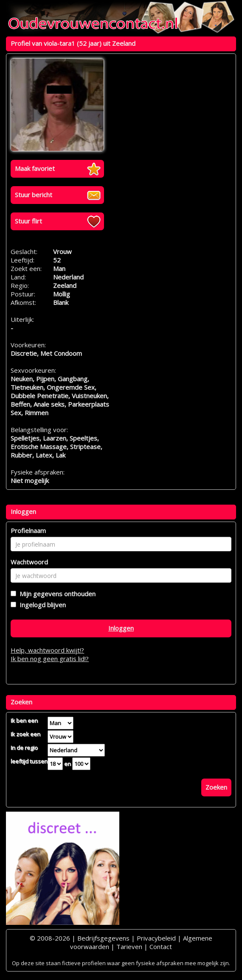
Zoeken (216, 787)
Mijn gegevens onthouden (56, 594)
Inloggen (121, 628)
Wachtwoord (29, 562)
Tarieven (129, 946)
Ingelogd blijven (41, 605)
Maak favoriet (35, 168)
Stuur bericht (34, 195)
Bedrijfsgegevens (103, 938)
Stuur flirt (28, 221)
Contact (161, 946)
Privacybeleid (156, 938)
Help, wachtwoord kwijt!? (47, 650)
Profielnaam (28, 530)
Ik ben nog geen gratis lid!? (50, 659)
